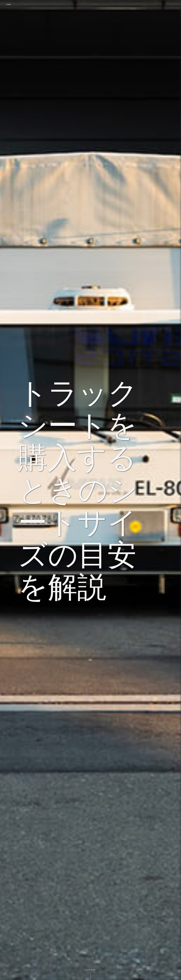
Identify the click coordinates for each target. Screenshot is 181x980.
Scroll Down (90, 970)
